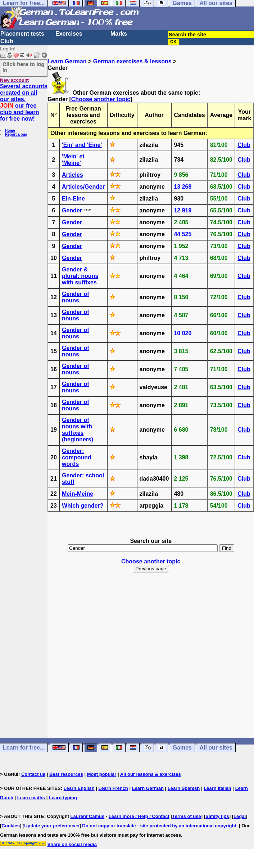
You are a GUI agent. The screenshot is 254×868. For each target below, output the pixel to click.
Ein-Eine (73, 199)
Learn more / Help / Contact (139, 816)
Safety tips (217, 816)
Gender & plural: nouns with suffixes (80, 276)
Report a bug (16, 134)
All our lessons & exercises (151, 774)
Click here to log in (24, 67)
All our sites (216, 748)
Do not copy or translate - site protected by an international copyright (159, 826)
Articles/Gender (83, 187)
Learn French (113, 788)
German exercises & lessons (132, 61)
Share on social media (72, 844)
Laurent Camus (88, 816)
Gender (72, 210)
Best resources (66, 774)
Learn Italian (217, 788)
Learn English (79, 788)
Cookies (11, 826)
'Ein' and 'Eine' (82, 145)
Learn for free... (24, 748)
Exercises (69, 34)
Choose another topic (101, 99)
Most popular (102, 774)
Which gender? (83, 506)
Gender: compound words (77, 457)
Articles (72, 175)
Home (10, 131)
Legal (240, 816)
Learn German (67, 61)
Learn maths (31, 798)
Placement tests (22, 34)
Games (182, 748)
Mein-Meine (78, 494)
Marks (119, 34)
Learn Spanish (184, 788)
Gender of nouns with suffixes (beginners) (78, 430)
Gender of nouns (76, 297)
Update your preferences (52, 826)
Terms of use (187, 816)
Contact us (33, 774)
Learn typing (63, 798)
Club (7, 41)
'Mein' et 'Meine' (73, 160)
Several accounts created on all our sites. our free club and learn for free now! (24, 102)
